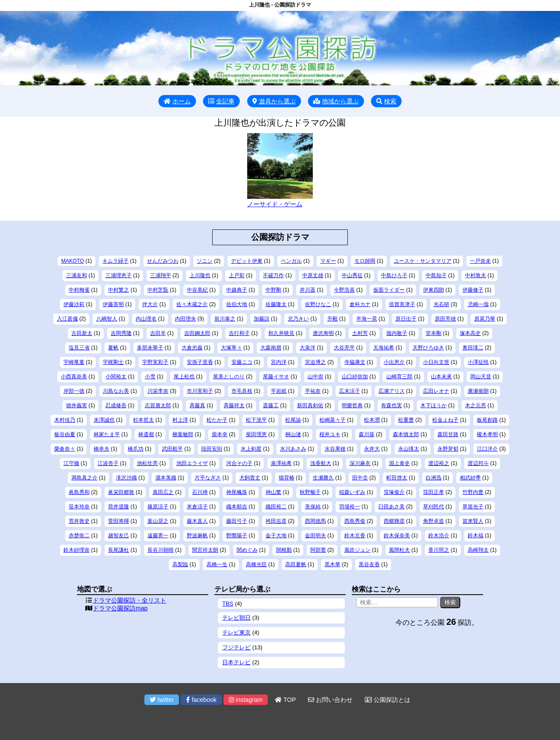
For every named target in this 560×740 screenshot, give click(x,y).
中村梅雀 (79, 290)
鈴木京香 (355, 536)
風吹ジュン (357, 550)
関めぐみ (247, 550)
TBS (228, 604)
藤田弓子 (237, 521)
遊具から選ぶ (274, 101)
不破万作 (273, 275)
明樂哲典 (352, 405)
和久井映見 (281, 333)
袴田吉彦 (276, 521)
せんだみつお (163, 261)
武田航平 (172, 449)
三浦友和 (77, 275)
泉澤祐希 (281, 463)
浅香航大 (321, 463)
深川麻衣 (360, 463)
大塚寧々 (231, 348)
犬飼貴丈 (250, 478)
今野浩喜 (344, 290)
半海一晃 (367, 319)
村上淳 (180, 420)
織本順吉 (237, 507)
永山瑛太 (409, 449)
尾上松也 (184, 377)
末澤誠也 (104, 420)
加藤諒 (262, 319)
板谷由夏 (65, 434)
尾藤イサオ (276, 377)
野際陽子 (237, 536)
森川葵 (367, 434)
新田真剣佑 (310, 405)
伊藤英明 (113, 304)
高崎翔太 (478, 550)
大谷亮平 (344, 348)
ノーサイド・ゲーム (275, 204)
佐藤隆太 (276, 304)
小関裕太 (116, 377)
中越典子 (237, 290)
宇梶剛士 (113, 362)
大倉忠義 (192, 348)
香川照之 (439, 550)
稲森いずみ (352, 492)
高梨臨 (180, 564)
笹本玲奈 (79, 507)
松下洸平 (256, 420)
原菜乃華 (485, 319)
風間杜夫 (399, 550)
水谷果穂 (335, 449)
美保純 (313, 507)
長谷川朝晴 (161, 550)
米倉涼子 (197, 507)
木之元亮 (476, 405)
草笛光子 (473, 507)
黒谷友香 (369, 564)
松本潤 (372, 420)
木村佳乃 (65, 420)
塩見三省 (79, 348)
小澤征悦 (478, 362)
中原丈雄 (313, 275)
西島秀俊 (355, 521)
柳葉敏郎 (183, 434)
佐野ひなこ (318, 304)
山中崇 (315, 377)
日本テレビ (236, 662)
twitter (162, 700)
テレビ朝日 (236, 618)
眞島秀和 (79, 492)
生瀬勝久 (323, 478)
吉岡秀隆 (121, 333)
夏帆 (113, 348)
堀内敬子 (397, 333)
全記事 (221, 101)
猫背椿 (287, 478)
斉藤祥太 (234, 405)
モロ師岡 (365, 261)
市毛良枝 (242, 391)
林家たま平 (107, 434)
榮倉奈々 (65, 449)
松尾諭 (293, 420)
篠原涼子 (158, 507)
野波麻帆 (197, 536)
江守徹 (71, 463)
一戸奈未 (480, 261)
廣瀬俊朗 (478, 391)
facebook (201, 700)
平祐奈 (313, 391)
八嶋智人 (107, 319)
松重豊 (406, 420)
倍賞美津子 (402, 304)
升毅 (332, 319)
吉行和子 (239, 333)
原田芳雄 (445, 319)
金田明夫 (315, 536)
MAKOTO (73, 261)
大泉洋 (308, 348)
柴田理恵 (256, 434)
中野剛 (273, 290)
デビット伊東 (247, 261)
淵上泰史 (399, 463)
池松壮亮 (147, 463)
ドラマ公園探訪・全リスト (129, 600)
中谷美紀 (197, 290)
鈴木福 (476, 536)
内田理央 (185, 319)
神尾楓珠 (237, 492)
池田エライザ (192, 463)
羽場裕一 (350, 507)
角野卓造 (434, 521)
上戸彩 (237, 275)
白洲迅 (434, 478)
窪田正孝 (434, 492)
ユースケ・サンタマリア (423, 261)
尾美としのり (229, 377)
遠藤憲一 (158, 536)
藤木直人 (197, 521)
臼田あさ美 (392, 507)
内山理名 (146, 319)
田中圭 (360, 478)
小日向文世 (436, 362)
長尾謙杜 (119, 550)
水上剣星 (251, 449)
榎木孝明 (487, 434)
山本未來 (441, 377)
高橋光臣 (256, 564)
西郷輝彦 (394, 521)
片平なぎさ (208, 478)
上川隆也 (200, 275)
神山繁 (273, 492)
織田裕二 (276, 507)
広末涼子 (350, 391)
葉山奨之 (158, 521)
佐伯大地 (237, 304)
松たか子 (217, 420)
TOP (285, 700)
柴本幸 (220, 434)
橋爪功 (136, 449)
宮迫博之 (315, 362)
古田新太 (82, 333)
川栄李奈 (158, 391)
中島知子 (436, 275)
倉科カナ (360, 304)
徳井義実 (77, 405)
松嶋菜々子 (332, 420)
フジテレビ (236, 647)
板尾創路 (487, 420)
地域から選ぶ (336, 101)
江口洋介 (487, 449)
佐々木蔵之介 (192, 304)
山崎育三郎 (399, 377)
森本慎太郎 (406, 434)
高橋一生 (217, 564)
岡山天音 (481, 377)
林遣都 (146, 434)
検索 (386, 101)
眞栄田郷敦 (121, 492)
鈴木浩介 (439, 536)
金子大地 (276, 536)
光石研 (441, 304)
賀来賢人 (473, 521)
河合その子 (239, 463)
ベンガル (291, 261)
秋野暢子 (310, 492)
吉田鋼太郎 (197, 333)
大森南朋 (271, 348)
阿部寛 (318, 550)
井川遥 (308, 290)
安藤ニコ (242, 362)
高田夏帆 (296, 564)
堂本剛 (434, 333)
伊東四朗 (434, 290)
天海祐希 (384, 348)
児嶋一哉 (478, 304)
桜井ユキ (330, 434)
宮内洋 (279, 362)
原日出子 (406, 319)
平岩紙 (279, 391)
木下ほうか (434, 405)
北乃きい (298, 319)
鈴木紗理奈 (77, 550)
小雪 (150, 377)
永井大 (372, 449)
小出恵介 (394, 362)
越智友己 (119, 536)
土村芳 (360, 333)
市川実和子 (200, 391)
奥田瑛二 (473, 348)
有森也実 (392, 405)
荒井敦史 (79, 521)
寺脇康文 (355, 362)
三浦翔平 (161, 275)
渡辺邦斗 (478, 463)
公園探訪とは (388, 700)
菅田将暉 (119, 521)
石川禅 (200, 492)
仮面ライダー (389, 290)
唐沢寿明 (323, 333)
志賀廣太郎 (158, 405)
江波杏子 (108, 463)
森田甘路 (448, 434)
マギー (328, 261)
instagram (246, 700)
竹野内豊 (473, 492)
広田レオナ (436, 391)
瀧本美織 (166, 478)
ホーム (177, 101)
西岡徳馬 (315, 521)
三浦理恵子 (119, 275)
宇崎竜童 (74, 362)
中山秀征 (352, 275)
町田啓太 (397, 478)
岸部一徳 (74, 391)
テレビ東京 (236, 633)
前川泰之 (225, 319)
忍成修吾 (116, 405)
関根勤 (284, 550)
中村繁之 (119, 290)
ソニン (205, 261)
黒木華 (332, 564)
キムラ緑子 (115, 261)
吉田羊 (158, 333)
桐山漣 (293, 434)
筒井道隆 (119, 507)
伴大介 (150, 304)
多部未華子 (150, 348)
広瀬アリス (392, 391)
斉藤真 (197, 405)
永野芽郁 (448, 449)
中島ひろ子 (394, 275)
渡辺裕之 (439, 463)
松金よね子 (445, 420)
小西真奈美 (74, 377)
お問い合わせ (330, 700)
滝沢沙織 (126, 478)
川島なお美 (116, 391)
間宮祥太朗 (205, 550)
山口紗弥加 (355, 377)
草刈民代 (434, 507)
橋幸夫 (101, 449)
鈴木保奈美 (397, 536)
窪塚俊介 (394, 492)
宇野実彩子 (155, 362)
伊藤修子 (473, 290)
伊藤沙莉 (74, 304)
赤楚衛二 (79, 536)
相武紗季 (470, 478)
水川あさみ (293, 449)
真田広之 (163, 492)
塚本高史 (470, 333)
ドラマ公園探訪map (120, 608)
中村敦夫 (476, 275)
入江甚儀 (67, 319)
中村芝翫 (158, 290)
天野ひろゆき (428, 348)
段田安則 (212, 449)
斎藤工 (271, 405)
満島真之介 (84, 478)
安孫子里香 (200, 362)
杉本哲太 (143, 420)
